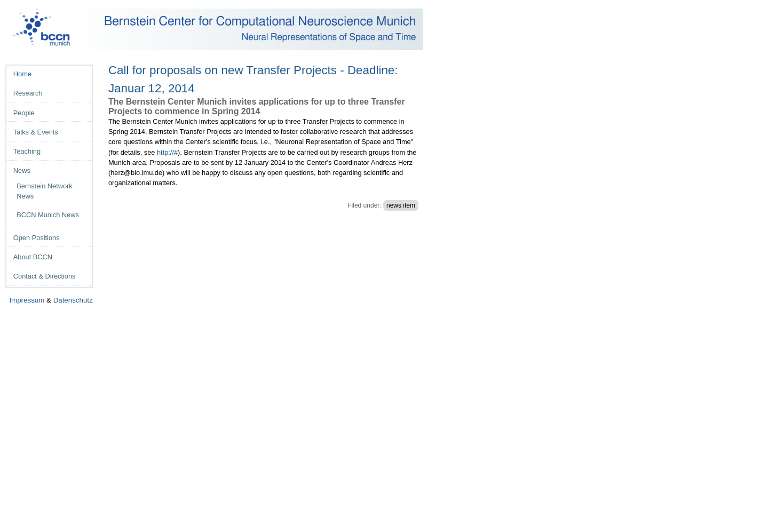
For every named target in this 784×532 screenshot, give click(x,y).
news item (401, 205)
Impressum (27, 300)
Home (22, 74)
